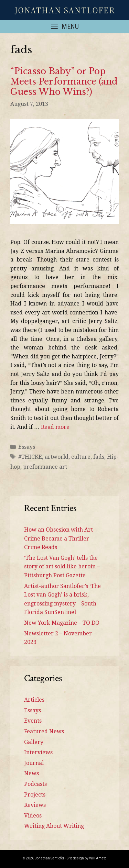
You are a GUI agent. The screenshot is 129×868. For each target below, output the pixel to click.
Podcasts (35, 784)
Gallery (34, 742)
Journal (34, 763)
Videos (33, 816)
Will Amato (98, 858)
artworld (57, 457)
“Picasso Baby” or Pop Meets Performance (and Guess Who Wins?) (64, 82)
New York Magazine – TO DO (62, 623)
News (31, 773)
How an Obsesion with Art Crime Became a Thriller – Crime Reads (59, 538)
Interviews (38, 752)
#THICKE (30, 457)
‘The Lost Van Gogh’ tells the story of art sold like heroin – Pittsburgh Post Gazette (62, 567)
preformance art (45, 467)
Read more (55, 427)
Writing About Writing (54, 826)
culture (81, 457)
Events (33, 721)
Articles (34, 700)
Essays (27, 447)
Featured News (44, 731)
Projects (35, 795)
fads (99, 457)
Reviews (35, 805)
